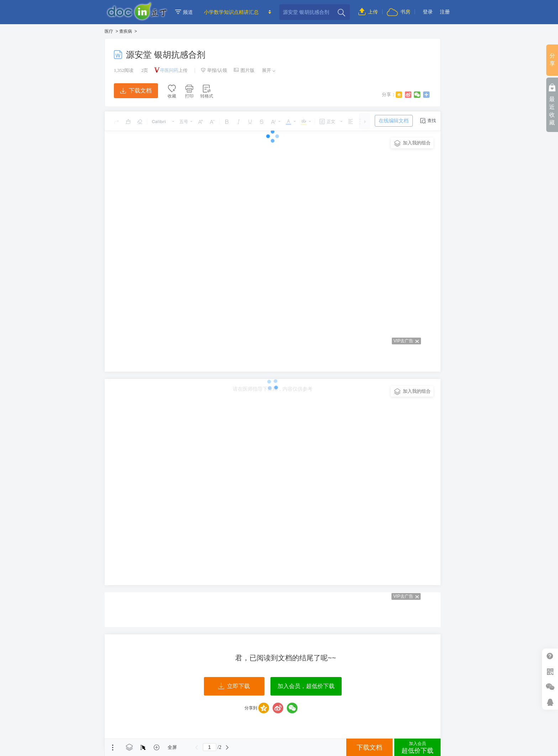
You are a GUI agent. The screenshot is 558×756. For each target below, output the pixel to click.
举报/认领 (214, 70)
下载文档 (136, 91)
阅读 (124, 70)
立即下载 (234, 686)
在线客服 (550, 702)
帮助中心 (550, 656)
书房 (399, 12)
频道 (184, 12)
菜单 (113, 747)
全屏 (172, 747)
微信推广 (550, 687)
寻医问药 (169, 70)
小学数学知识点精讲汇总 (231, 12)
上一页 (197, 747)
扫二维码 (550, 672)
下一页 (227, 747)
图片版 (244, 70)
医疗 (109, 31)
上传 (368, 12)
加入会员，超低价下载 (306, 686)
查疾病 (126, 31)
